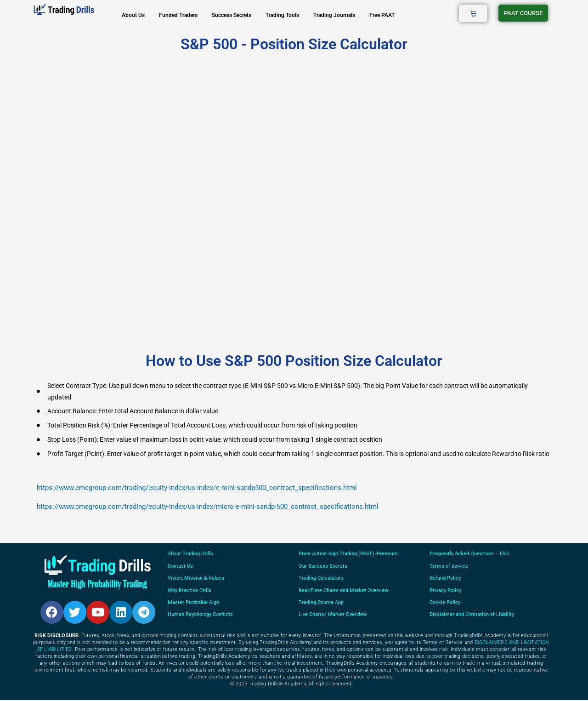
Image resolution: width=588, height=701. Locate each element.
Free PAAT (382, 15)
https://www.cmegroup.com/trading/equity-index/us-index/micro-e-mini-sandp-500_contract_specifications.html (208, 507)
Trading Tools (282, 15)
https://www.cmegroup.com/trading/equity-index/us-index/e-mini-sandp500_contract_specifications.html (197, 488)
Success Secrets (232, 15)
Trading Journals (334, 15)
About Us (133, 15)
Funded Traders (178, 15)
